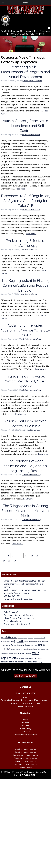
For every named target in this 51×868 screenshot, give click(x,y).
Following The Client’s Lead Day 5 (19, 599)
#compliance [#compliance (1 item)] (37, 638)
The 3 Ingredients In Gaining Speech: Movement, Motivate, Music (25, 511)
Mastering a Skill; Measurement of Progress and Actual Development (25, 72)
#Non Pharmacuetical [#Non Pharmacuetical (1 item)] (11, 654)
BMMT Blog (25, 728)
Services (25, 722)
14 (32, 556)
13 (26, 556)
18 (9, 561)
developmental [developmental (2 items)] (21, 662)
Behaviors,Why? (11, 612)
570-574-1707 (29, 693)
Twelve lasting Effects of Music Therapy (25, 243)
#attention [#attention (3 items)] (11, 637)
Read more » (21, 189)
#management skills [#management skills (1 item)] (32, 645)
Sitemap (39, 772)
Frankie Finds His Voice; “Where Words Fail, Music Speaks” (25, 381)
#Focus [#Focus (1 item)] (8, 642)
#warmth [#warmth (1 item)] (31, 658)
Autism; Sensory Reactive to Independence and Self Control (25, 126)
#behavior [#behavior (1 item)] (20, 638)
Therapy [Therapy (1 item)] (39, 662)
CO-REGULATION (12, 596)
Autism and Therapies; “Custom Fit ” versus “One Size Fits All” (25, 330)
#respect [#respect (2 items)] (22, 653)
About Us (25, 725)
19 (14, 561)
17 (4, 561)
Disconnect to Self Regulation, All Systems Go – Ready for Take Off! (25, 201)
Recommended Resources (25, 734)
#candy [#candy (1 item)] (25, 638)
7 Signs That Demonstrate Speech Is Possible (25, 423)
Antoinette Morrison (33, 81)
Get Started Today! (25, 676)
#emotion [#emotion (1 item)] (4, 642)
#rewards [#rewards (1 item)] (29, 654)
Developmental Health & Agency (18, 615)
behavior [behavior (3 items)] (39, 658)
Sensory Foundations (13, 621)
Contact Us (25, 731)
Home (25, 719)
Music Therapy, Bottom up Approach (20, 618)
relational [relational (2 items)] (32, 662)
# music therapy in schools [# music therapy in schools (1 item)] (36, 649)
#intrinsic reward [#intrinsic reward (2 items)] (18, 645)
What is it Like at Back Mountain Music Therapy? (25, 581)
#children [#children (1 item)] (30, 638)
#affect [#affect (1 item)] (3, 638)
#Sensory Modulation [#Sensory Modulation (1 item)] (22, 658)
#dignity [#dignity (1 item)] (43, 638)
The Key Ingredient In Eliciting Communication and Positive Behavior (25, 285)
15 (37, 556)
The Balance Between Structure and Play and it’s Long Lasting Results (25, 466)
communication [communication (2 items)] (8, 662)
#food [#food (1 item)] (12, 642)
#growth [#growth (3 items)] (19, 641)
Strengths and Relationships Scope (19, 624)
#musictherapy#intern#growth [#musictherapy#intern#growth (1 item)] (19, 649)
